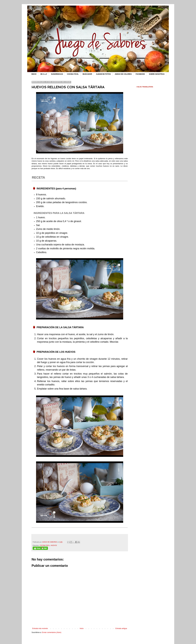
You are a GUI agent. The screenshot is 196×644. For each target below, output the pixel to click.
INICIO (34, 74)
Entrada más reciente (40, 628)
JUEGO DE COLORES (123, 74)
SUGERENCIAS (57, 74)
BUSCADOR (87, 74)
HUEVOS (54, 545)
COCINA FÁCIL (73, 74)
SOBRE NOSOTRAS (157, 74)
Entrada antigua (121, 628)
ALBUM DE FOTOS (103, 74)
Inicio (82, 628)
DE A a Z (44, 74)
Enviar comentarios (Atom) (52, 632)
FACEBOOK (140, 74)
